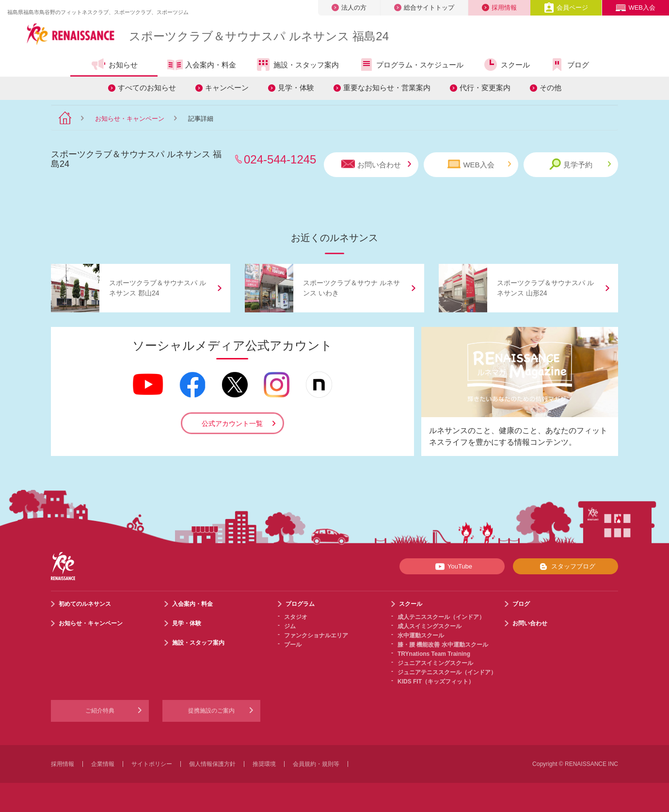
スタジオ (296, 617)
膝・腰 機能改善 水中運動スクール (443, 645)
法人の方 (349, 8)
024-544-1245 (280, 159)
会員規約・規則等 (316, 764)
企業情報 (103, 764)
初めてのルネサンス (85, 604)
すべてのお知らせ (147, 88)
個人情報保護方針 (212, 764)
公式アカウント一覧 (232, 423)
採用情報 (499, 8)
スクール (506, 65)
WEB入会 (636, 8)
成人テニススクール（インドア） (441, 617)
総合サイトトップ (424, 8)
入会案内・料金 (202, 65)
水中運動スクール (421, 635)
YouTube (452, 567)
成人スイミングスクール (430, 626)
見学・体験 (296, 88)
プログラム (300, 604)
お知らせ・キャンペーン (130, 119)
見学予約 (580, 164)
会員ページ (566, 8)
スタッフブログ (565, 567)
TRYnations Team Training (434, 654)
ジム (290, 626)
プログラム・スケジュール (411, 65)
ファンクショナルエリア (316, 635)
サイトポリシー (152, 764)
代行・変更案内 (485, 88)
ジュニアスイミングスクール (435, 663)
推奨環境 (264, 764)
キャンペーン (227, 88)
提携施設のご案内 (211, 711)
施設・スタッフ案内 (297, 65)
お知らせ (114, 65)
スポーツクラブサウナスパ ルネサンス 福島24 (259, 36)
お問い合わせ (376, 164)
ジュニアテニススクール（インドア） (447, 672)
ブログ (569, 65)
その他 (550, 88)
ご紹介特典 (100, 711)
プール (293, 645)
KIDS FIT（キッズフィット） (436, 682)
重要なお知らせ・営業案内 (387, 88)
